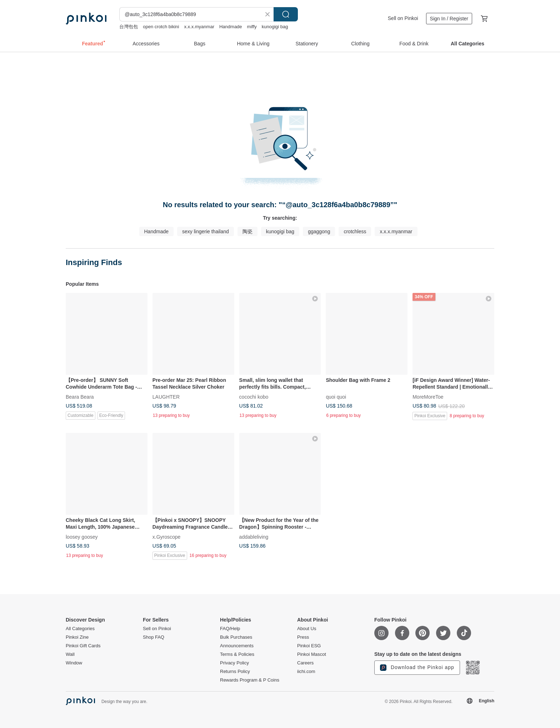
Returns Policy (235, 672)
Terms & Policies (237, 654)
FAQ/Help (230, 629)
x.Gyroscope (167, 537)
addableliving (254, 537)
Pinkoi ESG (309, 646)
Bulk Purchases (236, 637)
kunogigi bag (275, 27)
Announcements (237, 646)
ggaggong (319, 231)
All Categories (80, 629)
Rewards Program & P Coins (250, 680)
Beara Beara (80, 397)
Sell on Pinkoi (403, 18)
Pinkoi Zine (77, 637)
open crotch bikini (161, 27)
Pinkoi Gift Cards (83, 646)
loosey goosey (82, 537)
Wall (70, 654)
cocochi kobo (254, 397)
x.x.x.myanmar (199, 27)
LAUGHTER (166, 397)
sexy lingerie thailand (206, 231)
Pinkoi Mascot (312, 654)
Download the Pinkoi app (417, 668)
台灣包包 (129, 27)
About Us (307, 629)
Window (74, 663)
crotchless (355, 231)
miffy (252, 27)
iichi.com (306, 672)
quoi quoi (336, 397)
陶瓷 (247, 231)
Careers (305, 663)
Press (303, 637)
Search (286, 14)
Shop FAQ (154, 637)
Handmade (231, 27)
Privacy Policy (234, 663)
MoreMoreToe (428, 397)
